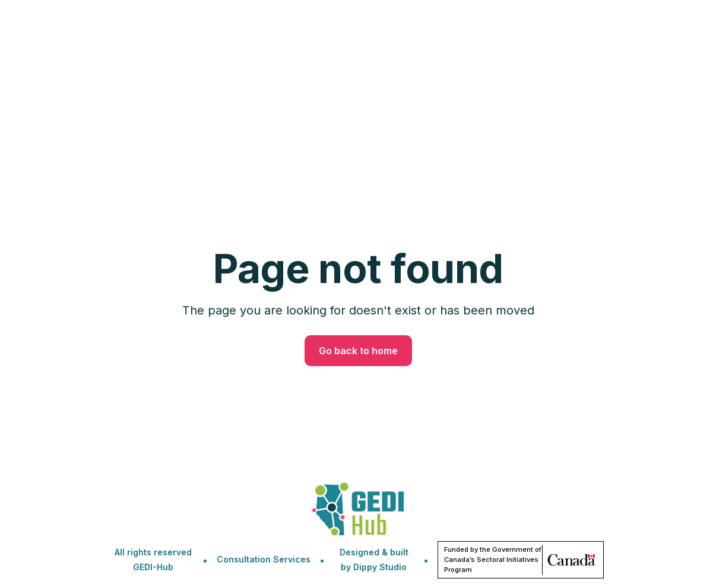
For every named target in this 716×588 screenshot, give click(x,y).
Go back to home (358, 351)
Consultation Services (264, 559)
